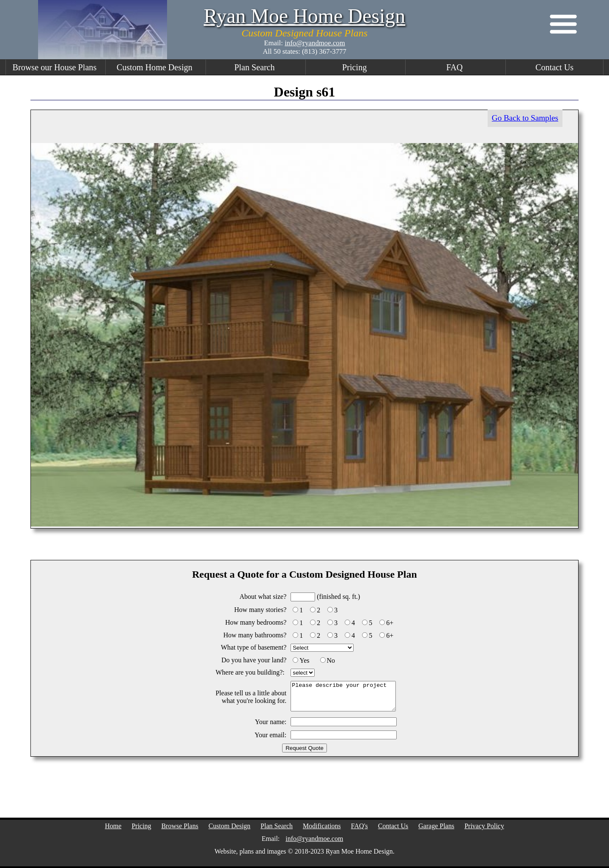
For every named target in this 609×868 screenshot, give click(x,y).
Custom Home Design (155, 67)
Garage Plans (436, 826)
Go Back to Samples (525, 118)
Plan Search (255, 67)
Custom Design (229, 826)
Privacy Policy (484, 826)
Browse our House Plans (55, 67)
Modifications (322, 826)
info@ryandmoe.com (315, 43)
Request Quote (304, 748)
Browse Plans (180, 826)
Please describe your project (343, 696)
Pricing (354, 67)
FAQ (454, 67)
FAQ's (359, 826)
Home (113, 826)
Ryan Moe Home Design (305, 16)
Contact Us (554, 67)
